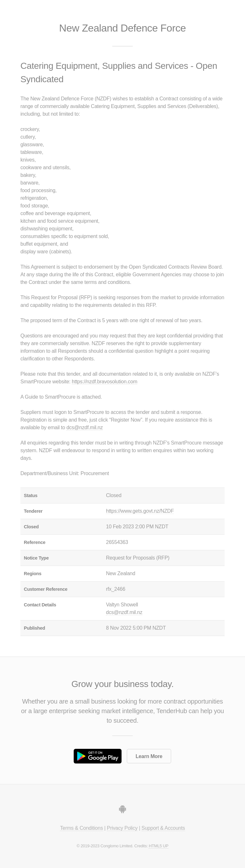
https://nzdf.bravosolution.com (104, 382)
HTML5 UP (158, 846)
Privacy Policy (122, 828)
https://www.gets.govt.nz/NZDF (140, 511)
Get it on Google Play (98, 756)
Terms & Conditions (81, 828)
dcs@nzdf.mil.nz (85, 427)
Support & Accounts (163, 828)
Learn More (149, 756)
